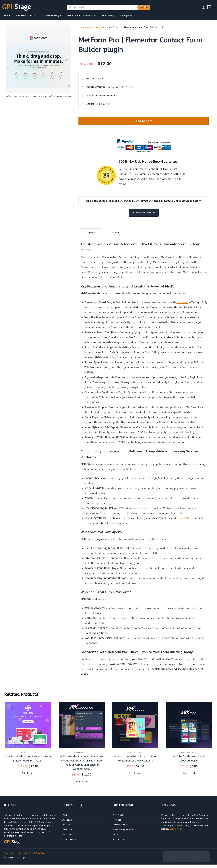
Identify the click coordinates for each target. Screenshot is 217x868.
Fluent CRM (183, 522)
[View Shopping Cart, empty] (209, 7)
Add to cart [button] (28, 776)
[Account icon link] (203, 7)
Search (144, 7)
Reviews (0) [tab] (119, 236)
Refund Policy (32, 856)
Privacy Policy (10, 856)
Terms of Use (46, 856)
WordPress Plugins (97, 27)
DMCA (21, 856)
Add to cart (144, 122)
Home (81, 27)
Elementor (183, 307)
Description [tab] (92, 236)
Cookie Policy (176, 832)
